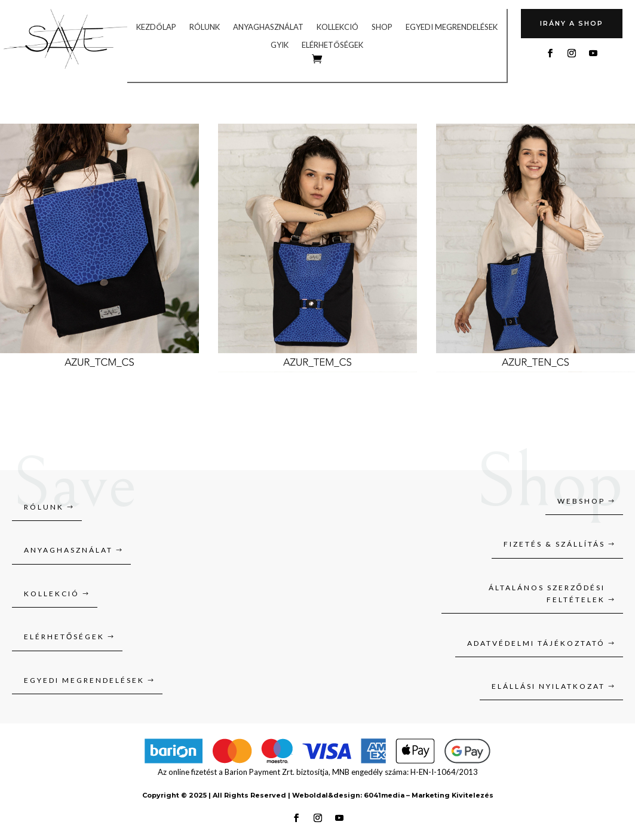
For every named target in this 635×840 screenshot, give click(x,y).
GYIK (280, 45)
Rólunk (205, 27)
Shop (382, 27)
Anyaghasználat (268, 27)
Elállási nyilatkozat (548, 686)
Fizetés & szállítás (554, 544)
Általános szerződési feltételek (547, 594)
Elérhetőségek (332, 45)
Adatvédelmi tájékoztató (536, 643)
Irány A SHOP (572, 23)
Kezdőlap (156, 27)
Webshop (581, 501)
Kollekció (338, 27)
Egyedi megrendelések (452, 27)
